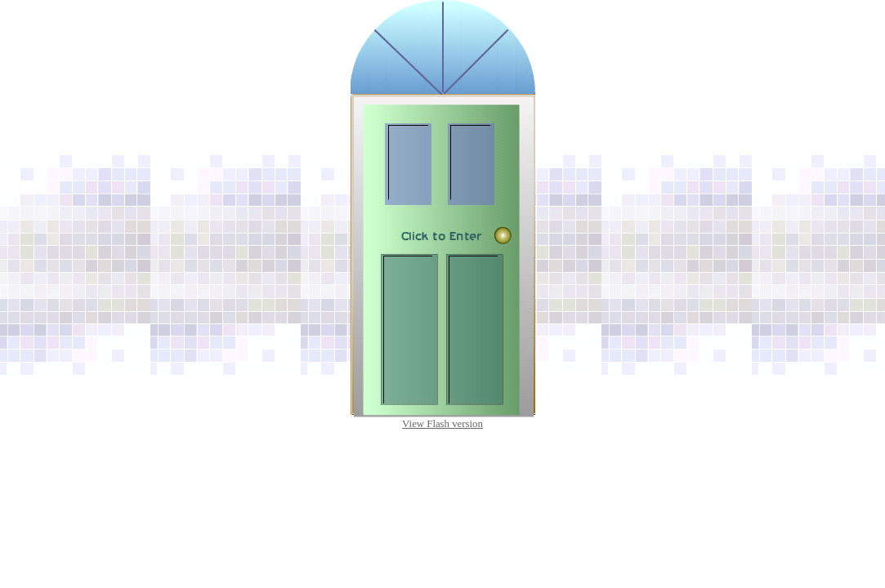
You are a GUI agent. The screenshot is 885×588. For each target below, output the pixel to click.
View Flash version (442, 424)
